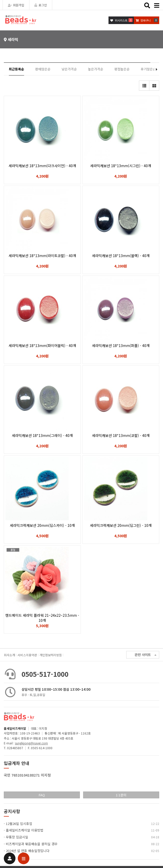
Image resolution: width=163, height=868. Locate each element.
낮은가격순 (69, 69)
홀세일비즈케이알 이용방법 (25, 830)
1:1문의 (121, 795)
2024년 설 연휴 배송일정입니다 (28, 851)
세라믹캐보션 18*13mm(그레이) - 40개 (42, 435)
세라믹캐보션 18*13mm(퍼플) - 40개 (121, 345)
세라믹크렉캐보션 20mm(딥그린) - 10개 (121, 525)
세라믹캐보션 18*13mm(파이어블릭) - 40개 (42, 345)
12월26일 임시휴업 (19, 824)
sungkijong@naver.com (31, 743)
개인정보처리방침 (51, 655)
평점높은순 (122, 69)
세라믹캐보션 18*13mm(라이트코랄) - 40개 (42, 256)
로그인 (41, 5)
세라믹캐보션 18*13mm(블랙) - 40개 (121, 256)
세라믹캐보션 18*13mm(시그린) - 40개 (121, 166)
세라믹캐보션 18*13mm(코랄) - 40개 (121, 435)
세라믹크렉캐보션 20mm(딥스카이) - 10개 (42, 525)
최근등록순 (16, 69)
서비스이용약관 (27, 655)
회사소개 (9, 655)
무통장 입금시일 (17, 837)
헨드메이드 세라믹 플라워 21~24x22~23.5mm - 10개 (42, 618)
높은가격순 (96, 69)
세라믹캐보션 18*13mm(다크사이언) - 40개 (42, 166)
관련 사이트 (146, 655)
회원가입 (16, 5)
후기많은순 (148, 69)
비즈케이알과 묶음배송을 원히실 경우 (32, 844)
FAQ (42, 795)
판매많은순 (43, 69)
